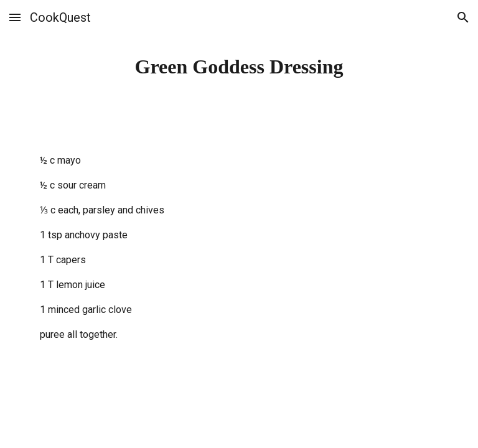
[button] (15, 17)
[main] (239, 67)
